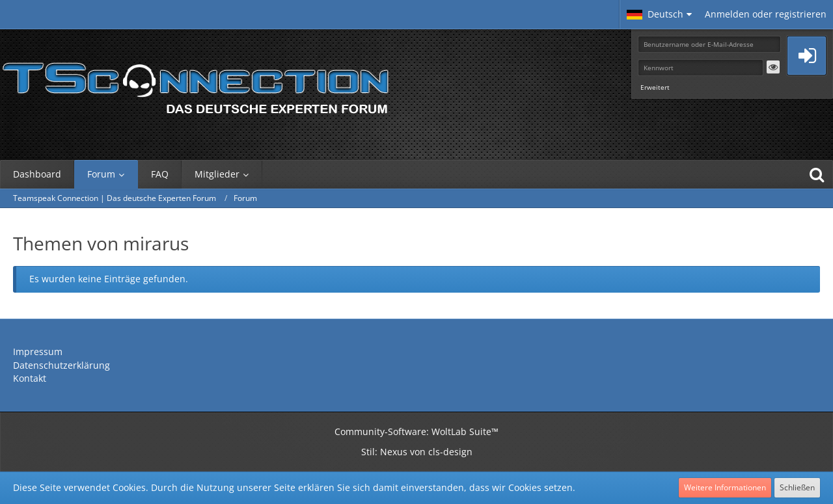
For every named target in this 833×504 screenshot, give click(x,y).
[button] (659, 14)
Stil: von (417, 452)
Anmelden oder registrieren (766, 14)
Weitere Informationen (725, 487)
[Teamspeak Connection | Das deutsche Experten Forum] (195, 85)
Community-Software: (416, 431)
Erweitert (655, 87)
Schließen (797, 487)
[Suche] (817, 174)
